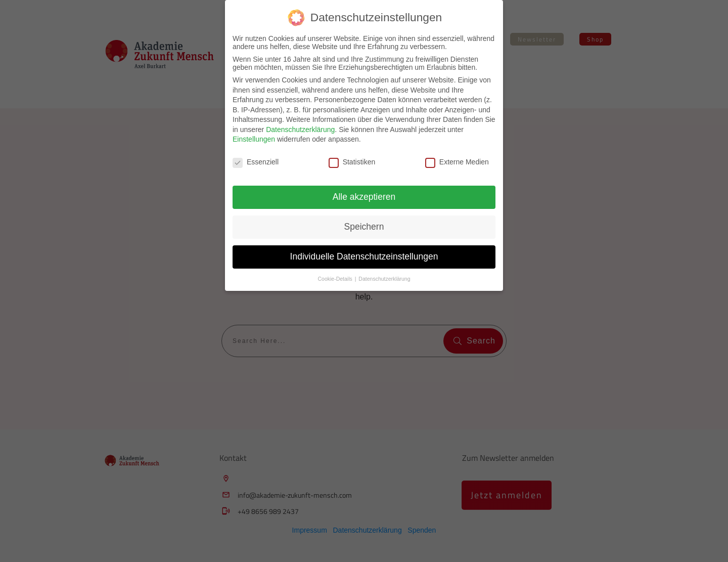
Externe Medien (457, 162)
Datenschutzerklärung (300, 129)
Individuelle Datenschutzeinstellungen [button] (364, 256)
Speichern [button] (364, 227)
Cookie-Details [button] (336, 279)
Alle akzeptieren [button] (364, 197)
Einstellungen (254, 139)
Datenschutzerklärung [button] (384, 279)
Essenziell (256, 162)
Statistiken (352, 162)
